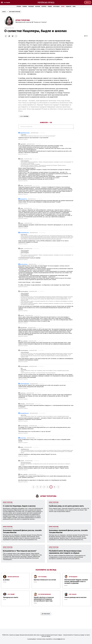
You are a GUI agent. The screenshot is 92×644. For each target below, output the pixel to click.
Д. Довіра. (6, 580)
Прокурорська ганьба (11, 597)
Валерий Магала (24, 233)
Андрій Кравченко (25, 133)
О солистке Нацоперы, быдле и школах (19, 506)
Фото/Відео (56, 6)
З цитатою (26, 139)
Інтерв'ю (44, 6)
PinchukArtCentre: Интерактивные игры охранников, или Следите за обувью (65, 552)
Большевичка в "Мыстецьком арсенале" (20, 551)
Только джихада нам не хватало (75, 597)
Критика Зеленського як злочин (45, 580)
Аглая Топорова (23, 20)
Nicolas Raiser (24, 264)
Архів (74, 6)
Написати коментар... (46, 127)
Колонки (38, 6)
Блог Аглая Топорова (15, 12)
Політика (24, 116)
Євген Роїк (23, 438)
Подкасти (69, 6)
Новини (25, 6)
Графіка (50, 6)
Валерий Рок (24, 199)
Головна (19, 6)
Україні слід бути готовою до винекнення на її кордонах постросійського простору (44, 599)
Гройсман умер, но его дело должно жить (66, 506)
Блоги (63, 6)
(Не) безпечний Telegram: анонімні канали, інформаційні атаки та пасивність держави (76, 581)
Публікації (31, 6)
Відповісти (20, 139)
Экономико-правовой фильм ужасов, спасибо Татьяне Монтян (22, 531)
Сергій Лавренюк (25, 384)
